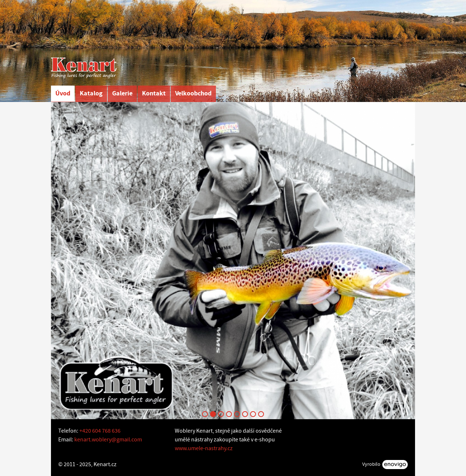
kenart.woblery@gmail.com (108, 440)
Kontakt (154, 93)
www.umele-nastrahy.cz (204, 448)
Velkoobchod (193, 93)
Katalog (91, 93)
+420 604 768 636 (100, 431)
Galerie (122, 93)
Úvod (63, 93)
